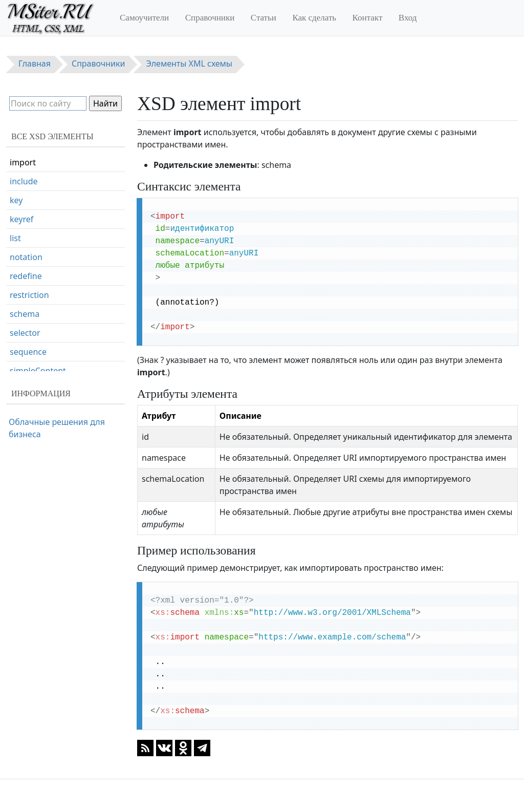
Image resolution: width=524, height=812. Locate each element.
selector (25, 333)
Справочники (210, 18)
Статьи (264, 18)
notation (26, 257)
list (15, 238)
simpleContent (38, 371)
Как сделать (314, 18)
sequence (28, 352)
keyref (21, 219)
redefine (26, 276)
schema (25, 314)
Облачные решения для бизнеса (57, 428)
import (23, 162)
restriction (29, 295)
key (16, 200)
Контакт (368, 18)
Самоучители (144, 18)
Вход (408, 18)
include (24, 181)
